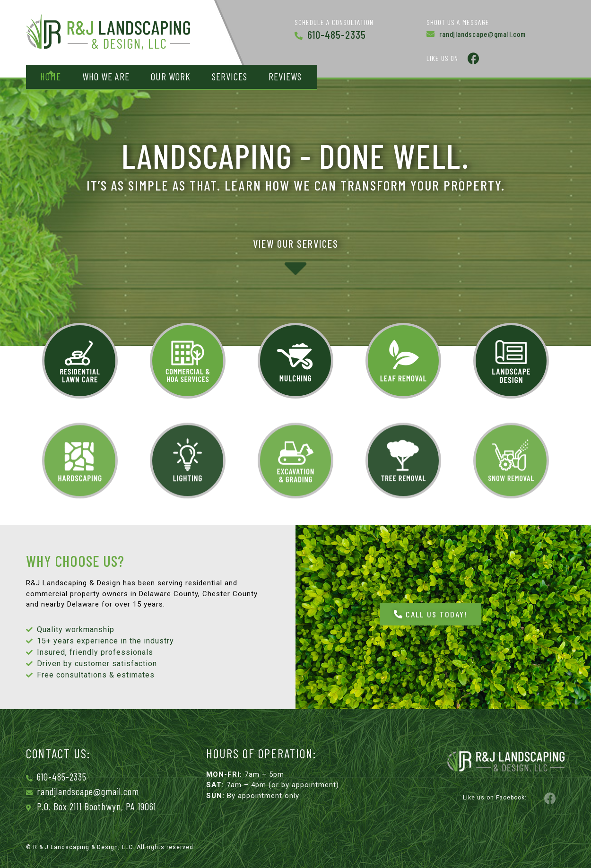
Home (51, 76)
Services (230, 76)
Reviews (285, 76)
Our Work (171, 76)
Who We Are (106, 76)
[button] (430, 614)
